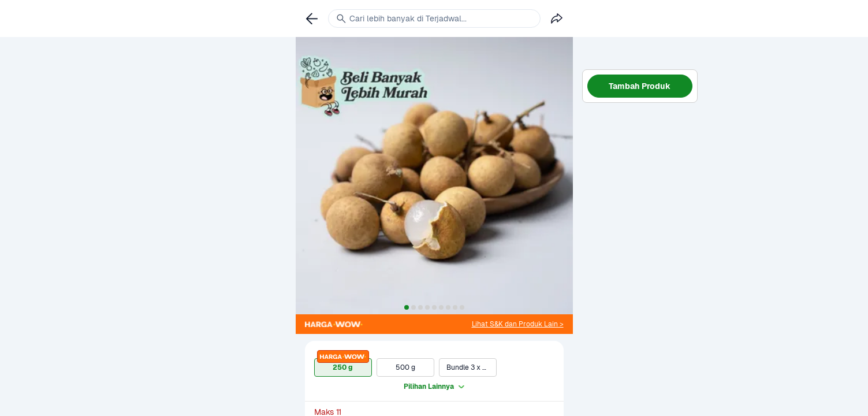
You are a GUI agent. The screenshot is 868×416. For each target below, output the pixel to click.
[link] (518, 324)
